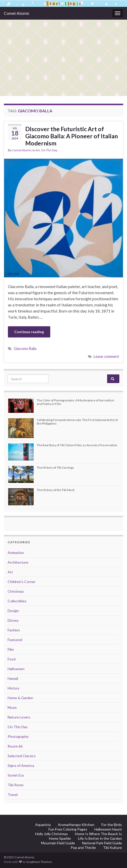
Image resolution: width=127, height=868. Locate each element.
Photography (18, 736)
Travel (13, 795)
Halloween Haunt (108, 829)
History (14, 688)
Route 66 (15, 746)
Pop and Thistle (83, 847)
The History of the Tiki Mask (56, 490)
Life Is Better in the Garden (100, 838)
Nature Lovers (19, 717)
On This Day (49, 150)
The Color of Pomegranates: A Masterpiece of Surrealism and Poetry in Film (75, 402)
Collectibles (17, 601)
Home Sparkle (60, 838)
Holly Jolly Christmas (52, 834)
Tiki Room (16, 785)
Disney (13, 620)
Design (13, 611)
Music (12, 707)
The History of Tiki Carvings (55, 467)
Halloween (16, 669)
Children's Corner (22, 582)
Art (38, 150)
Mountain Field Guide (58, 843)
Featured (15, 640)
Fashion (14, 630)
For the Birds (112, 825)
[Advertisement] (63, 58)
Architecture (18, 562)
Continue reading (29, 332)
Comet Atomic (17, 13)
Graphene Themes (39, 862)
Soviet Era (16, 775)
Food (12, 659)
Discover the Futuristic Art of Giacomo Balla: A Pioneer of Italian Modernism (72, 136)
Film (11, 649)
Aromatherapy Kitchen (76, 825)
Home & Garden (20, 698)
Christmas (16, 591)
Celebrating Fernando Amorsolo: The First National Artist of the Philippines (77, 422)
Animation (16, 553)
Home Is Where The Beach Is (98, 834)
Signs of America (21, 765)
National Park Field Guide (102, 843)
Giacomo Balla (25, 349)
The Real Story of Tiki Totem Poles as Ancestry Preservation (77, 445)
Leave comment (106, 356)
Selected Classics (22, 756)
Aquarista (43, 825)
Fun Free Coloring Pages (68, 829)
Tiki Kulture (112, 847)
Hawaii (13, 678)
